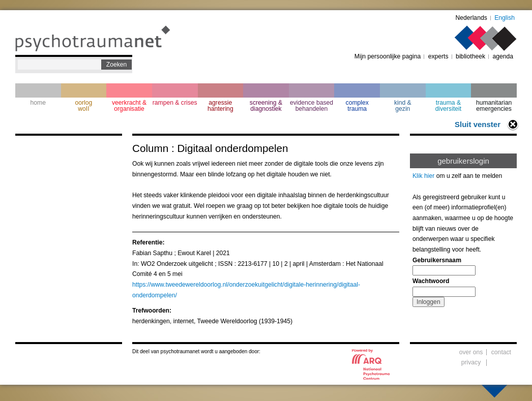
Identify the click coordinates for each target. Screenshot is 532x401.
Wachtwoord (431, 281)
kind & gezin (403, 106)
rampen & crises (175, 103)
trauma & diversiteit (448, 106)
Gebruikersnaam (437, 260)
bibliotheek (470, 56)
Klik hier (423, 176)
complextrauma (357, 106)
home (38, 103)
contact (501, 352)
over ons (471, 352)
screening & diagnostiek (266, 106)
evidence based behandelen (312, 106)
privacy (471, 362)
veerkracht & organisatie (129, 106)
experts (438, 56)
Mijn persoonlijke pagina (388, 56)
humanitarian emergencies (494, 106)
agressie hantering (220, 106)
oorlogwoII (84, 106)
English (505, 18)
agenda (503, 56)
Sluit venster (478, 124)
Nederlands (471, 18)
